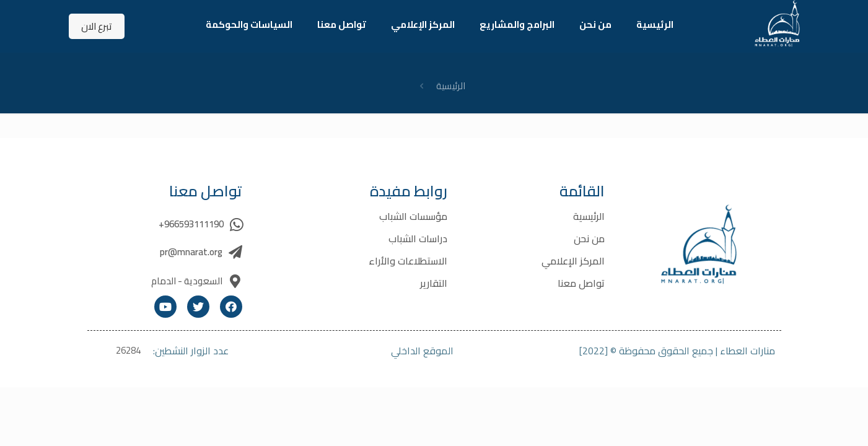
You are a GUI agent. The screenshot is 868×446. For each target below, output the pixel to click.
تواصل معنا (581, 283)
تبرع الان (97, 26)
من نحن (589, 238)
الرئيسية (451, 86)
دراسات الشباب (418, 238)
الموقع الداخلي (422, 351)
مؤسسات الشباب (413, 216)
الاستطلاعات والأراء (408, 261)
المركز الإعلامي (573, 261)
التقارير (434, 283)
